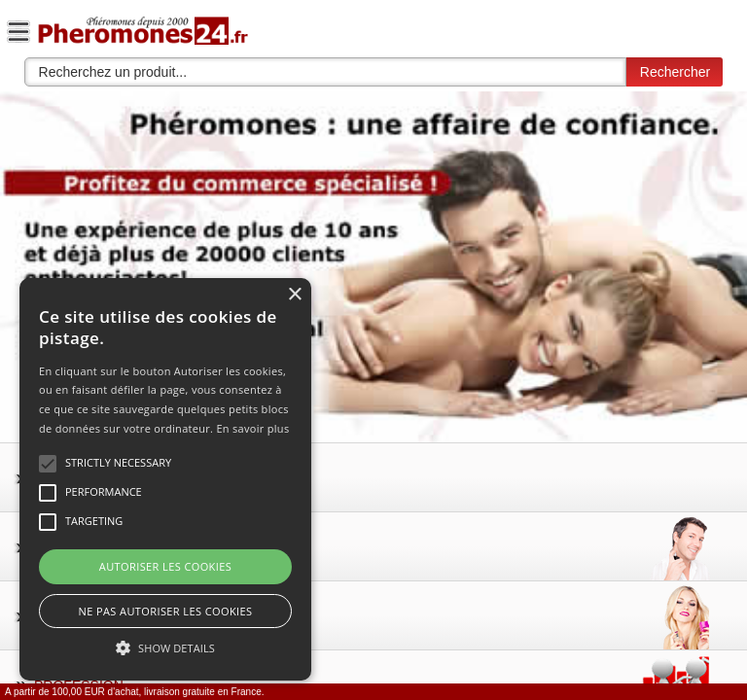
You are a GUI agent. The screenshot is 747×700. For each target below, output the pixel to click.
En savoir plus (252, 428)
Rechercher (675, 72)
